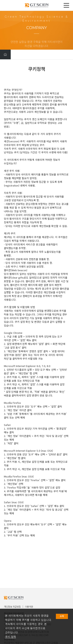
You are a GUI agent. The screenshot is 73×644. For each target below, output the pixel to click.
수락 (62, 616)
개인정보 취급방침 (12, 606)
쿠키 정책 (11, 637)
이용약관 (29, 606)
